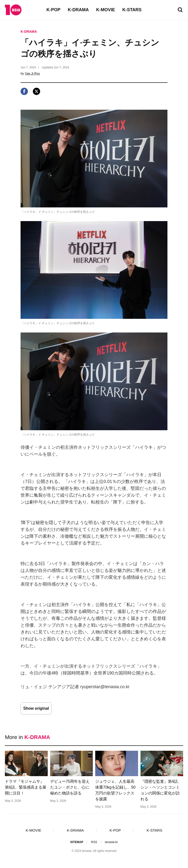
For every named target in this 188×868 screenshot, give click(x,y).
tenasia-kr (112, 842)
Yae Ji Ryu (32, 73)
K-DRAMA (78, 10)
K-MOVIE (106, 10)
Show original (36, 708)
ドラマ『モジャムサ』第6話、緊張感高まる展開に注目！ (26, 787)
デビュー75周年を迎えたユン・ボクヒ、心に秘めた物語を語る (70, 787)
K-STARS (132, 10)
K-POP (53, 10)
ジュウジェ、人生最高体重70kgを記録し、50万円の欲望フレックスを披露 (115, 790)
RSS (94, 842)
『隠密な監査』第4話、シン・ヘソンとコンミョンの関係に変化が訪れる (161, 790)
